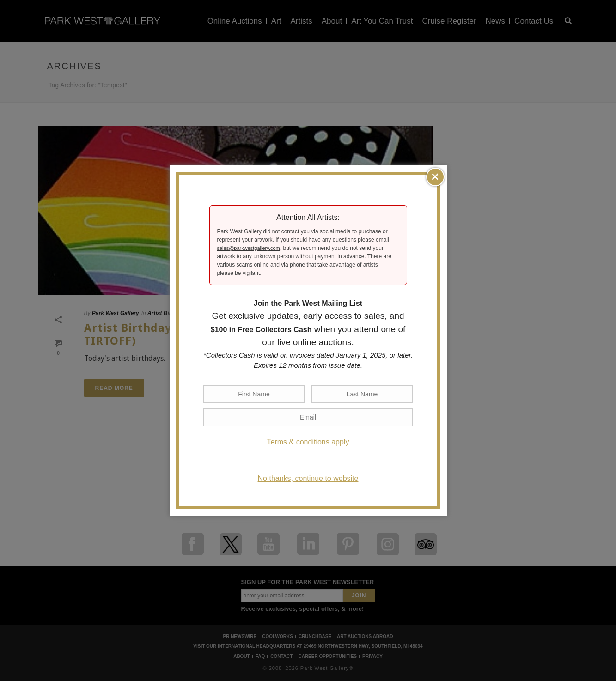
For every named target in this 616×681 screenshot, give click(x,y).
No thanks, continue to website (308, 478)
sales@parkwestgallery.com (249, 248)
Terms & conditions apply (308, 442)
